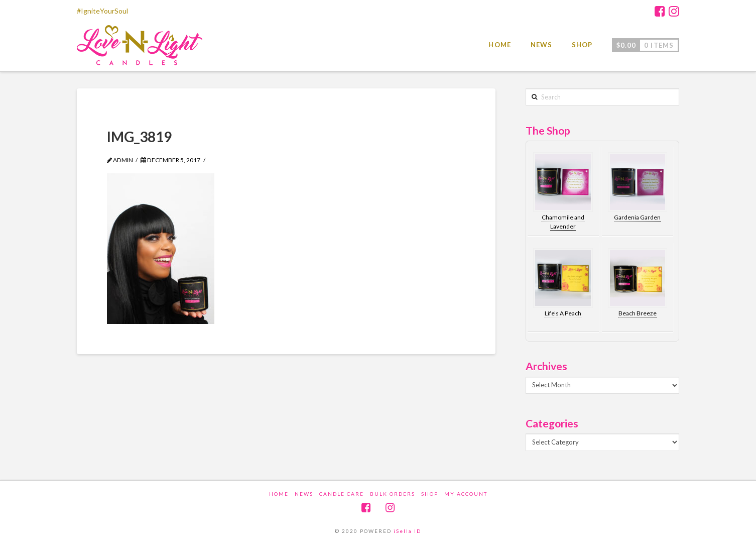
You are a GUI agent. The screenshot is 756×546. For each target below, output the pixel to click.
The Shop (548, 130)
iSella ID (407, 531)
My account (466, 494)
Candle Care (342, 494)
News (304, 494)
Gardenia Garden (637, 217)
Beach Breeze (638, 313)
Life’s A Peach (563, 313)
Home (279, 494)
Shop (430, 494)
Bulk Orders (393, 494)
